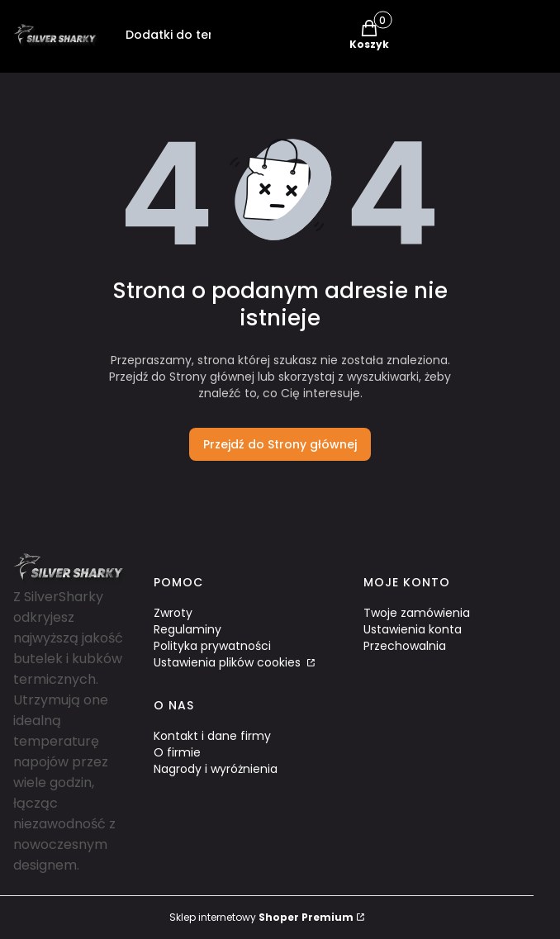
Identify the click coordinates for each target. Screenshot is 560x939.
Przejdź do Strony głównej (280, 444)
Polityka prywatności (212, 646)
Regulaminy (187, 629)
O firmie (177, 752)
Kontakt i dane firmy (212, 736)
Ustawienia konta (413, 629)
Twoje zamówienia (417, 613)
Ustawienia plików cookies (229, 662)
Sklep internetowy (261, 917)
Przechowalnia (405, 646)
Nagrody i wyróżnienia (216, 769)
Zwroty (173, 613)
